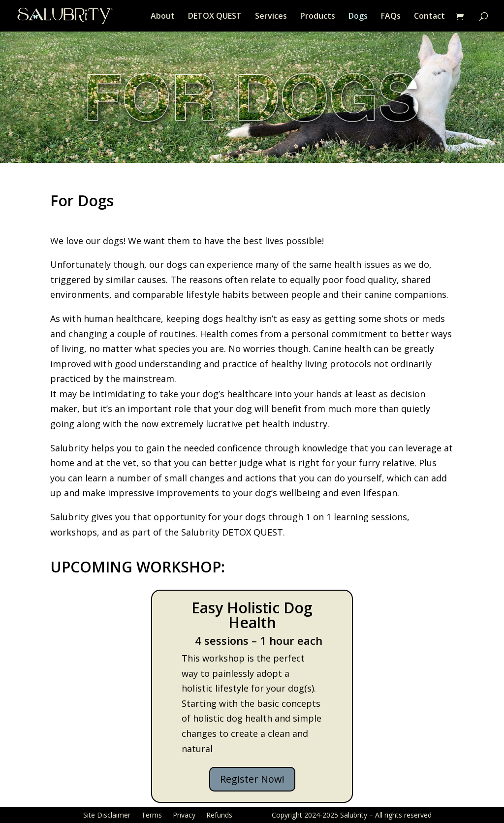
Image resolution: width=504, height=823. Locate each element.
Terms (152, 814)
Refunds (219, 814)
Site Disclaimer (107, 814)
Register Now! (252, 779)
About (163, 17)
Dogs (358, 17)
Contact (429, 17)
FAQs (391, 17)
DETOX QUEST (215, 17)
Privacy (184, 814)
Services (271, 17)
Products (318, 17)
